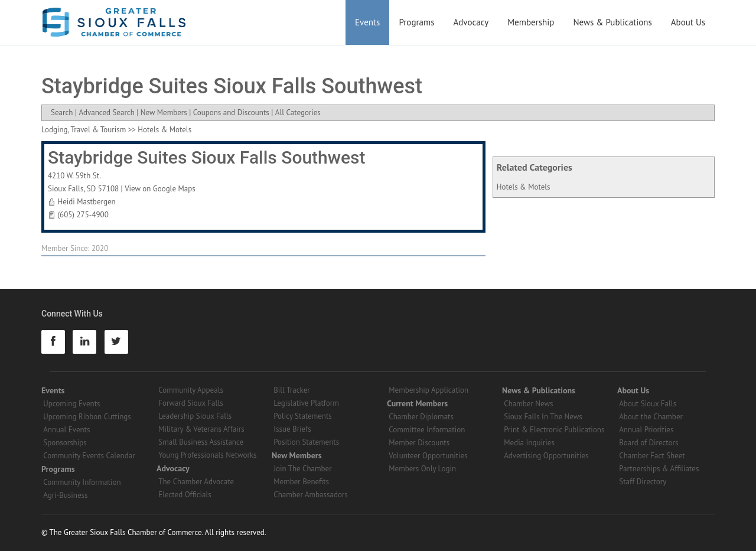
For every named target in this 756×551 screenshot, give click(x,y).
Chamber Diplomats (421, 417)
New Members (164, 113)
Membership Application (428, 390)
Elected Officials (185, 495)
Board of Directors (649, 443)
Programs (416, 22)
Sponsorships (65, 443)
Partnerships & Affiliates (659, 469)
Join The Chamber (302, 469)
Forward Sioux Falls (190, 403)
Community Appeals (191, 390)
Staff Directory (643, 482)
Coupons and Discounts (231, 113)
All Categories (298, 113)
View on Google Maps (160, 189)
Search (62, 113)
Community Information (82, 482)
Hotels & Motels (524, 187)
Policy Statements (303, 416)
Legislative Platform (306, 403)
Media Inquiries (529, 443)
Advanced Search (106, 113)
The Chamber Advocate (196, 482)
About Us (688, 22)
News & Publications (612, 22)
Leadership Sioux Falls (195, 416)
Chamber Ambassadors (311, 495)
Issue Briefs (292, 429)
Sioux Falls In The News (543, 417)
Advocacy (471, 22)
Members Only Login (422, 469)
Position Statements (306, 442)
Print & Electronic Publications (554, 430)
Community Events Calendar (89, 456)
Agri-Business (65, 495)
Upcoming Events (71, 404)
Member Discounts (419, 443)
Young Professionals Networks (207, 455)
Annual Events (66, 430)
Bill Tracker (291, 390)
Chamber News (528, 404)
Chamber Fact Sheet (652, 456)
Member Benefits (301, 482)
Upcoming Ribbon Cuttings (87, 417)
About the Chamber (651, 417)
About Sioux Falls (648, 404)
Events (367, 22)
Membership (531, 22)
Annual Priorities (646, 430)
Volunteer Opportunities (428, 456)
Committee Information (427, 430)
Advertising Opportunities (546, 456)
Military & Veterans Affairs (201, 429)
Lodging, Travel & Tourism (84, 130)
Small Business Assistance (201, 442)
